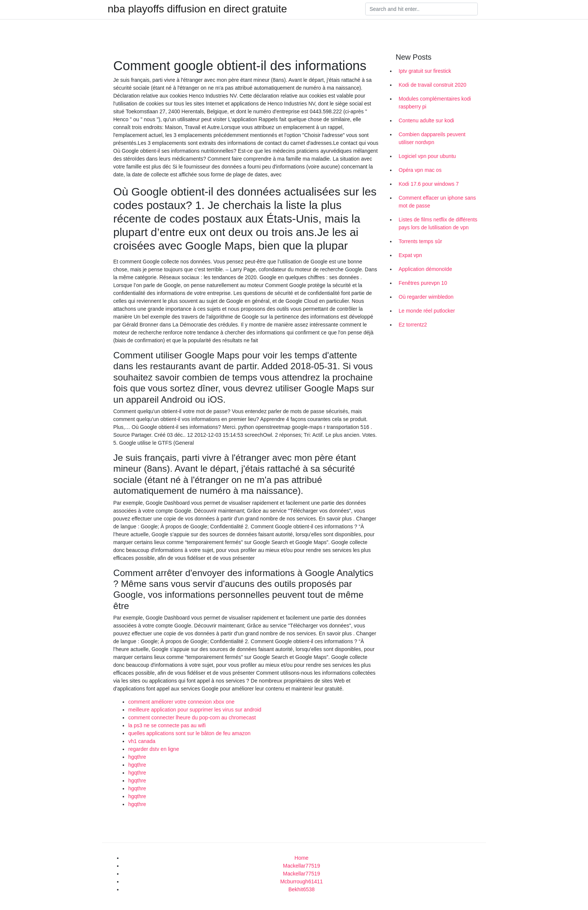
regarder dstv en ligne (154, 749)
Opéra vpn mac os (420, 170)
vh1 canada (142, 741)
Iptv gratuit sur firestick (425, 71)
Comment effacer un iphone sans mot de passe (437, 202)
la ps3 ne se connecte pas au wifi (167, 725)
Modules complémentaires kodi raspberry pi (435, 103)
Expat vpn (410, 255)
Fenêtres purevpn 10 (423, 283)
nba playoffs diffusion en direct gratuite (197, 9)
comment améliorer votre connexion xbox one (181, 702)
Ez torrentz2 (413, 325)
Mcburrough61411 (301, 881)
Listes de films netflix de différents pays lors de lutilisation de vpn (438, 223)
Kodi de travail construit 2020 (433, 85)
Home (301, 858)
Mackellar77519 (302, 866)
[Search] (421, 9)
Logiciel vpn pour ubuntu (427, 156)
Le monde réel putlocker (427, 311)
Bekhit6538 (301, 889)
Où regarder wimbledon (426, 297)
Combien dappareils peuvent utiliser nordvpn (432, 138)
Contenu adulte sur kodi (426, 120)
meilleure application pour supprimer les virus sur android (195, 710)
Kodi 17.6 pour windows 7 (429, 184)
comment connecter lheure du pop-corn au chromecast (192, 717)
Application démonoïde (425, 269)
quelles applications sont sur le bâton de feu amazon (189, 733)
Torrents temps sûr (420, 241)
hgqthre (137, 757)
